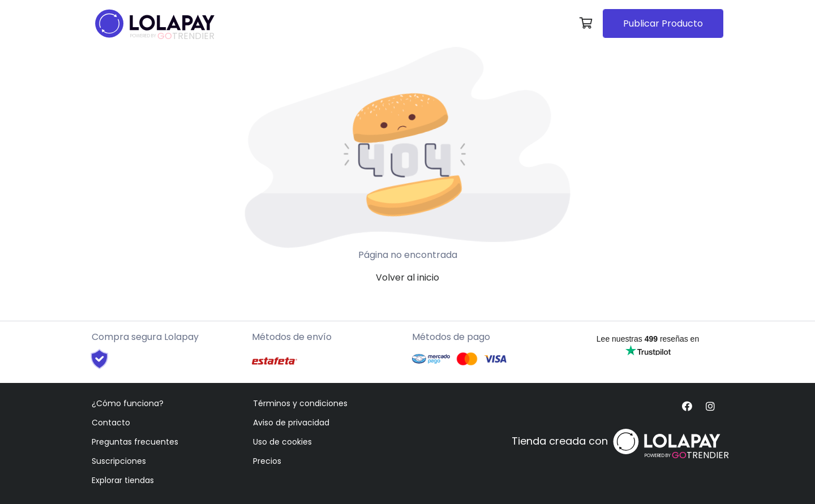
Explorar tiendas (123, 480)
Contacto (111, 423)
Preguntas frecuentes (135, 442)
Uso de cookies (282, 442)
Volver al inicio (407, 277)
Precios (267, 461)
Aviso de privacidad (291, 423)
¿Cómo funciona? (128, 403)
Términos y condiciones (300, 403)
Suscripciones (119, 461)
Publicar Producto (663, 23)
